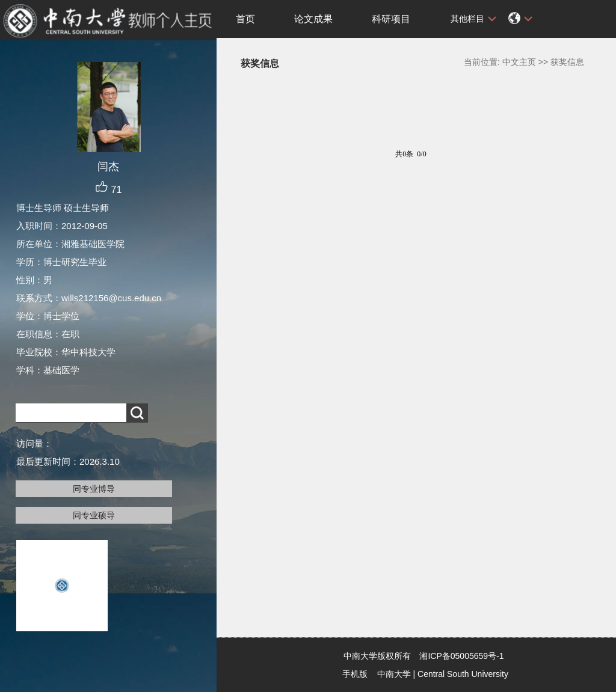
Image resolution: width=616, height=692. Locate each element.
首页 (245, 19)
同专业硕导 (94, 515)
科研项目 (391, 19)
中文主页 (519, 62)
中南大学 (394, 674)
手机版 (355, 674)
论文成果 (313, 19)
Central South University (463, 674)
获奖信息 (567, 62)
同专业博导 (94, 489)
